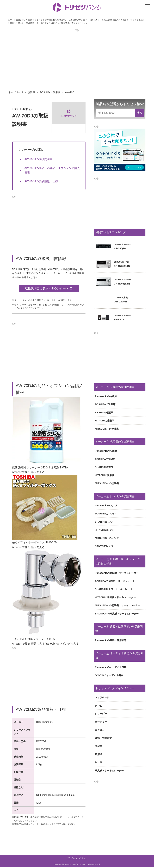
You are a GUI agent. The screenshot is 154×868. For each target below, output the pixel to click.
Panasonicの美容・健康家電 (111, 640)
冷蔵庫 (98, 746)
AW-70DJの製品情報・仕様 (41, 181)
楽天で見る (38, 473)
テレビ (98, 706)
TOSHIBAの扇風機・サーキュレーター (116, 581)
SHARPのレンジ (104, 522)
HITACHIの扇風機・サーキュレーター (115, 597)
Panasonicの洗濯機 (106, 451)
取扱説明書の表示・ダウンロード (47, 289)
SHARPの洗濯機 (104, 467)
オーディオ (101, 722)
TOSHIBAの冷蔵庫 (105, 404)
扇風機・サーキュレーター (109, 771)
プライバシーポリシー (77, 859)
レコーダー (101, 714)
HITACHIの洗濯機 (105, 475)
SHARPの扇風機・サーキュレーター (115, 589)
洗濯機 (31, 92)
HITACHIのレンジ (105, 530)
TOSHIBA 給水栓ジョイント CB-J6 (33, 640)
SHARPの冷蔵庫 (104, 413)
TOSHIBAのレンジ (105, 514)
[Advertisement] (77, 56)
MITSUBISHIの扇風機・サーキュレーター (118, 605)
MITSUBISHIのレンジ (107, 538)
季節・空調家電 (103, 738)
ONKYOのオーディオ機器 (109, 675)
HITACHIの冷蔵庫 (105, 421)
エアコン (100, 730)
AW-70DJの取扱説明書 (38, 159)
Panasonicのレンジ (106, 506)
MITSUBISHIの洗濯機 (107, 483)
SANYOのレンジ (104, 546)
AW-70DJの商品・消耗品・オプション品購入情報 (52, 170)
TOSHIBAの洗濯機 (50, 92)
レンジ (98, 762)
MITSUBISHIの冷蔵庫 (107, 429)
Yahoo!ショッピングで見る (62, 644)
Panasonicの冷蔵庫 (106, 396)
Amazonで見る (21, 473)
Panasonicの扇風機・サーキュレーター (117, 573)
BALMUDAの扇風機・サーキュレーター (117, 614)
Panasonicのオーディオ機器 (111, 667)
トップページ (16, 92)
